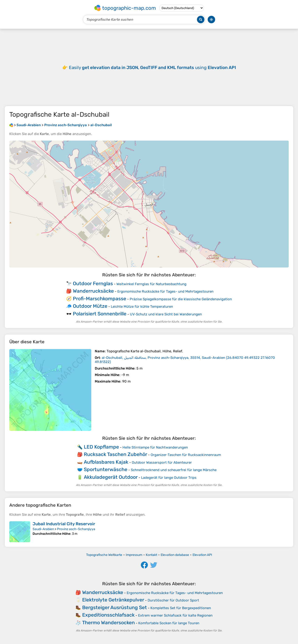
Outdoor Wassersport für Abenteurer (162, 462)
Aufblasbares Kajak (106, 462)
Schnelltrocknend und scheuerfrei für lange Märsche (174, 470)
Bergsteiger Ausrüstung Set (115, 607)
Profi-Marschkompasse (100, 299)
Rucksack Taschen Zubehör (115, 454)
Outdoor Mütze (90, 306)
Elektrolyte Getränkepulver (113, 600)
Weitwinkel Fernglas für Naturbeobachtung (151, 284)
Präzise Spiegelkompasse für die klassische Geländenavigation (181, 299)
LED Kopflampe (101, 447)
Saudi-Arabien (43, 529)
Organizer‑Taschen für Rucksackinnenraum (186, 455)
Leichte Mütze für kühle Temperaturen (142, 307)
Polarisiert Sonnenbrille (100, 314)
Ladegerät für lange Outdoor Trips (169, 478)
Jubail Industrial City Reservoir (64, 524)
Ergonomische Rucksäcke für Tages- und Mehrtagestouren (165, 291)
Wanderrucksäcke (93, 291)
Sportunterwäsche (106, 469)
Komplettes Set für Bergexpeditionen (181, 608)
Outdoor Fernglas (93, 283)
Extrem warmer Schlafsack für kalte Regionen (175, 615)
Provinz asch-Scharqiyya (76, 529)
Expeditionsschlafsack (108, 615)
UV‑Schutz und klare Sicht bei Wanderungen (166, 314)
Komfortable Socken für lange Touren (169, 623)
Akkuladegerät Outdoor (111, 477)
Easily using (152, 68)
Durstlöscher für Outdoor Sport (173, 600)
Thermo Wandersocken (108, 623)
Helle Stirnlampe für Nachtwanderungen (155, 447)
